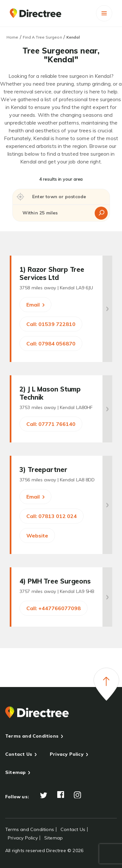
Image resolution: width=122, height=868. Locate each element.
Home (12, 37)
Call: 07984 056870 (51, 344)
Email (35, 305)
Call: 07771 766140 (51, 424)
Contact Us (19, 754)
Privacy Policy (67, 754)
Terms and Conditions (32, 736)
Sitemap (15, 772)
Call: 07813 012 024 (52, 516)
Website (37, 536)
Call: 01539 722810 (51, 324)
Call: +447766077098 (54, 608)
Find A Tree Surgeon (42, 37)
